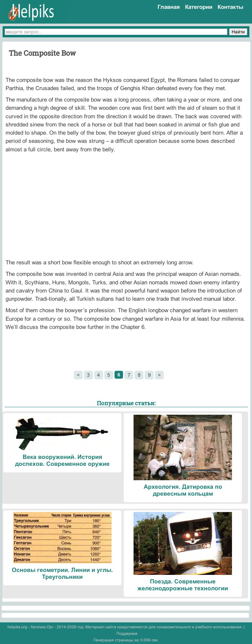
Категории (199, 7)
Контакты (231, 7)
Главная (169, 7)
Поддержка (127, 634)
